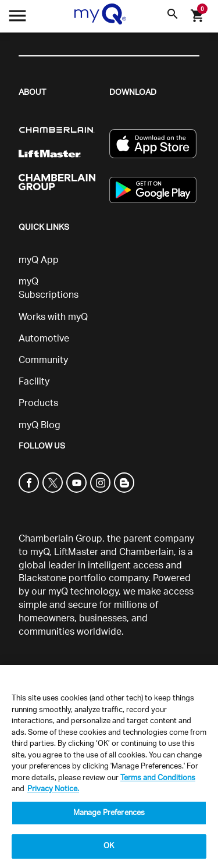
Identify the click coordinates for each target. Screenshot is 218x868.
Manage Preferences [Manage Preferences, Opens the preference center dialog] (109, 813)
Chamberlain (146, 552)
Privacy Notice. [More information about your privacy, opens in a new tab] (53, 789)
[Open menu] (17, 19)
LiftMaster (76, 552)
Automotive (44, 339)
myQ (40, 552)
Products (38, 403)
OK (109, 846)
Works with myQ (53, 317)
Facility (34, 382)
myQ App (39, 260)
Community (43, 360)
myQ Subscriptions (49, 288)
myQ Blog (40, 425)
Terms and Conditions (158, 778)
